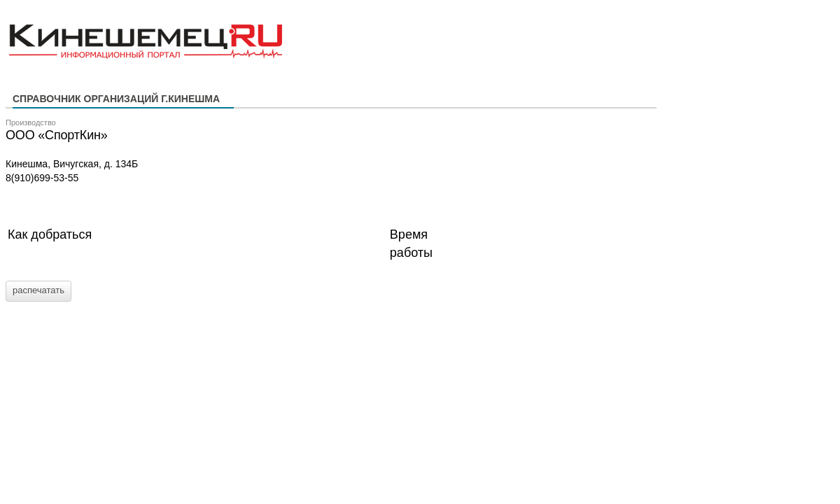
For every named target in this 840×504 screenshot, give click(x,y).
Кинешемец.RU (61, 14)
